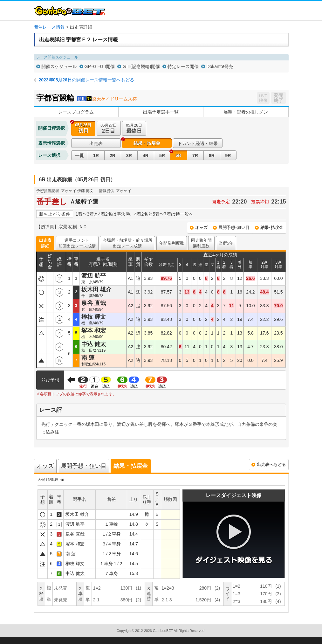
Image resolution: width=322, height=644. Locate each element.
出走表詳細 (45, 243)
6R (179, 155)
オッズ (201, 228)
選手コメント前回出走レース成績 (77, 243)
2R (113, 156)
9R (228, 156)
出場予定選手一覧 (161, 112)
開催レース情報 (49, 27)
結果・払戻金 (147, 143)
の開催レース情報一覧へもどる (86, 80)
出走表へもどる (271, 464)
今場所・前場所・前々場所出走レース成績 (127, 243)
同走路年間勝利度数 (201, 243)
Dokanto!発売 (220, 66)
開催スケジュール (59, 66)
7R (195, 156)
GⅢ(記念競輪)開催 (141, 66)
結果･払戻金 (272, 228)
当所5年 (226, 243)
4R (146, 156)
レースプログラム (76, 112)
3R (129, 156)
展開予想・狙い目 (84, 466)
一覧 (79, 156)
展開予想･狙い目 (234, 228)
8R (212, 156)
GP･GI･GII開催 (100, 66)
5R (162, 156)
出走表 (96, 143)
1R (96, 156)
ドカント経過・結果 (198, 143)
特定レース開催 (183, 66)
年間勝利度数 (172, 243)
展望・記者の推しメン (246, 112)
